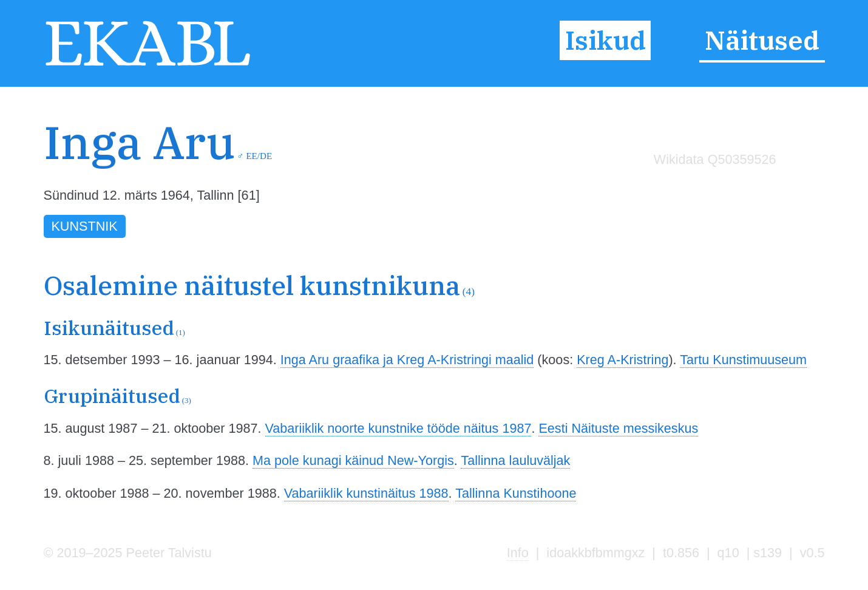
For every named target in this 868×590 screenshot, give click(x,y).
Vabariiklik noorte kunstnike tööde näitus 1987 (398, 428)
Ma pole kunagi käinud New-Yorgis (353, 460)
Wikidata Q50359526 (715, 159)
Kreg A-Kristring (622, 360)
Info (518, 553)
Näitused (762, 41)
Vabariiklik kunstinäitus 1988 (366, 493)
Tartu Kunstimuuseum (743, 360)
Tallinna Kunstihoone (516, 493)
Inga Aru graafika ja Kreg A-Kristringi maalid (407, 360)
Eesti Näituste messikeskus (618, 428)
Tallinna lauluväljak (515, 460)
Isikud (605, 41)
